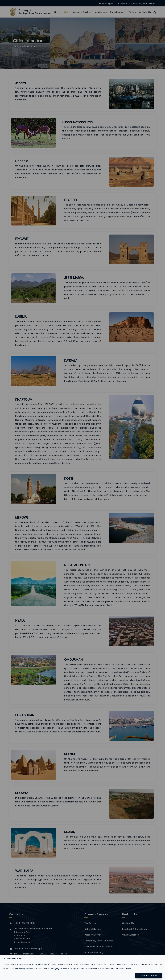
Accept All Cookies (149, 975)
